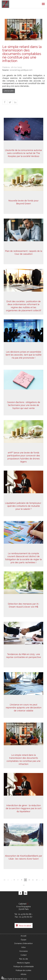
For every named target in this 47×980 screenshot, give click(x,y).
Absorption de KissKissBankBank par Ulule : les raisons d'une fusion (24, 858)
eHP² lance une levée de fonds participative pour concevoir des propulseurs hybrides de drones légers (24, 458)
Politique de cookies (23, 970)
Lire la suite (9, 91)
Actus (23, 947)
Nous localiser (25, 926)
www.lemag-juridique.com (21, 70)
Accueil (23, 936)
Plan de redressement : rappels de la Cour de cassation (24, 253)
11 (33, 880)
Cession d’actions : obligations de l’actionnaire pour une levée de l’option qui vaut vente (24, 406)
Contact (23, 955)
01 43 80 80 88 (25, 914)
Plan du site (23, 959)
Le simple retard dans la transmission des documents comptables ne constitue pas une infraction (23, 760)
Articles (23, 974)
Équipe (24, 940)
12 (37, 880)
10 (29, 880)
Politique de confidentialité (24, 967)
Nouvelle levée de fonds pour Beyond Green (23, 203)
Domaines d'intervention (23, 943)
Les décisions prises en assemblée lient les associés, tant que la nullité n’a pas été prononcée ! (24, 356)
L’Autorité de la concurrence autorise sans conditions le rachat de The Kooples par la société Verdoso (23, 155)
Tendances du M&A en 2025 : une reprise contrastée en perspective (23, 656)
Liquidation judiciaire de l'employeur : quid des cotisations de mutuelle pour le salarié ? (23, 507)
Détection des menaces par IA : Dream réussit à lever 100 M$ (24, 606)
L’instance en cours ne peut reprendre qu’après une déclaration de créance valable (24, 708)
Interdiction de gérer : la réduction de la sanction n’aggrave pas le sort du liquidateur (24, 809)
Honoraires (24, 951)
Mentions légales (23, 963)
